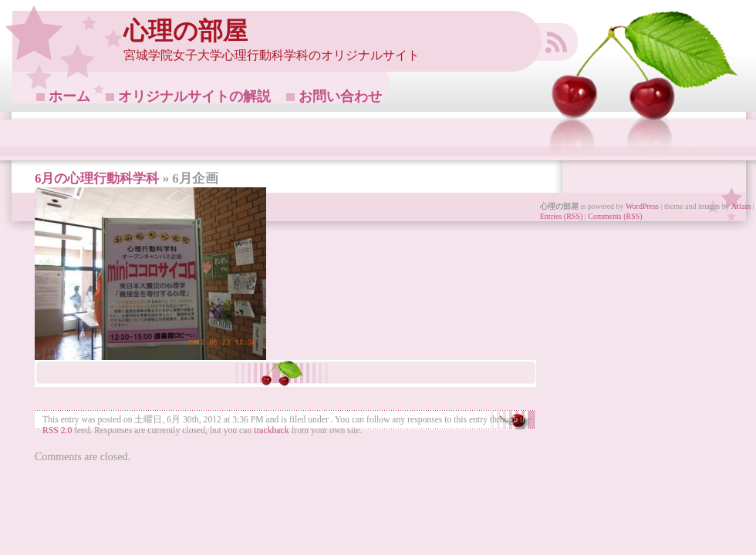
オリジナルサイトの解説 (194, 96)
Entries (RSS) (561, 216)
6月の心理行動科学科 (97, 178)
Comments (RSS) (615, 216)
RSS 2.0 (57, 431)
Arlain (741, 206)
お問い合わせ (340, 96)
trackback (271, 431)
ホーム (69, 96)
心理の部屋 (186, 31)
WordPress (642, 206)
